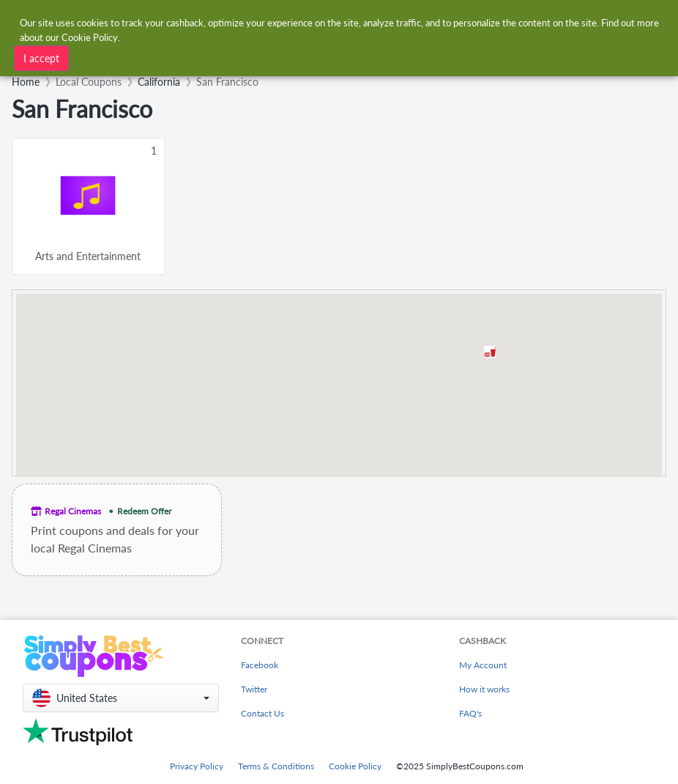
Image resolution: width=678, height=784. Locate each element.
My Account (483, 665)
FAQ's (470, 713)
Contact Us (262, 713)
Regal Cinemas (73, 511)
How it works (484, 689)
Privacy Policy (197, 766)
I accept (41, 58)
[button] (490, 352)
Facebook (260, 665)
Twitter (254, 689)
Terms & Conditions (276, 766)
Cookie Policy (355, 766)
